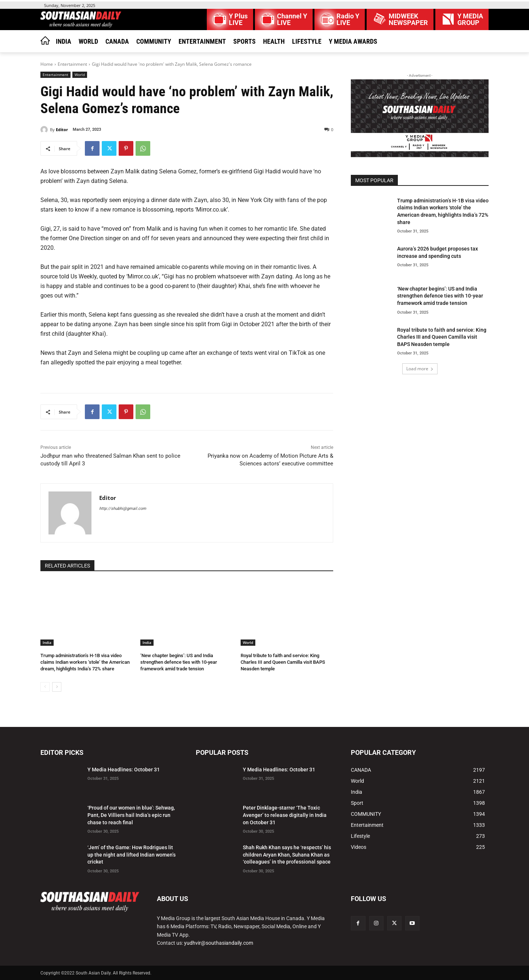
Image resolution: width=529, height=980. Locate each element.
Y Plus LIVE (238, 19)
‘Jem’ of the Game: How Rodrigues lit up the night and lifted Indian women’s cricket (132, 855)
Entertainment (72, 64)
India (47, 642)
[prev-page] (45, 687)
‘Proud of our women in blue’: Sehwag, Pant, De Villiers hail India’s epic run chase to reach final (131, 815)
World (80, 75)
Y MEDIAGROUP (470, 19)
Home (47, 64)
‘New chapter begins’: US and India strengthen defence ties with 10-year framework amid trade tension (179, 662)
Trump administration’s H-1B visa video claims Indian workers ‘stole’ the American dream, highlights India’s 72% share (85, 662)
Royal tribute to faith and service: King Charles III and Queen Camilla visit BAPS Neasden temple (283, 662)
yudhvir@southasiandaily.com (219, 943)
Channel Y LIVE (292, 19)
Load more (420, 369)
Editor (62, 129)
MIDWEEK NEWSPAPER (408, 19)
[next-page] (57, 687)
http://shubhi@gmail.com (123, 509)
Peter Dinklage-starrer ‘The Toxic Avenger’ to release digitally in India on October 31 (285, 815)
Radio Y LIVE (348, 19)
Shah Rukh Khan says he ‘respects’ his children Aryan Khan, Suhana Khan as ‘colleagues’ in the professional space (287, 855)
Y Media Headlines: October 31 (124, 770)
